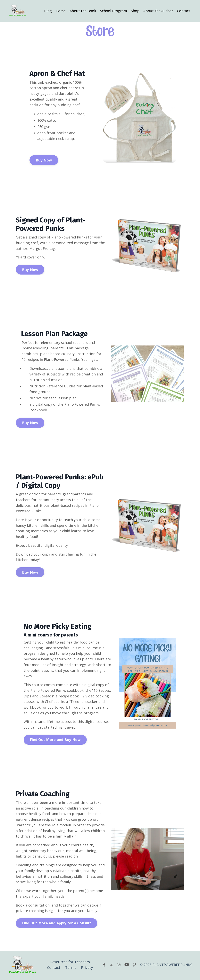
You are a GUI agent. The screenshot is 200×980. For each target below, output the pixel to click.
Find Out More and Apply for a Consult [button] (57, 924)
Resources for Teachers (70, 963)
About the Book (83, 11)
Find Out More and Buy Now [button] (55, 740)
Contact (184, 11)
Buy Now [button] (44, 160)
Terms (71, 969)
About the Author (158, 11)
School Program (113, 11)
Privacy (87, 969)
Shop (135, 11)
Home (61, 11)
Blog (48, 11)
